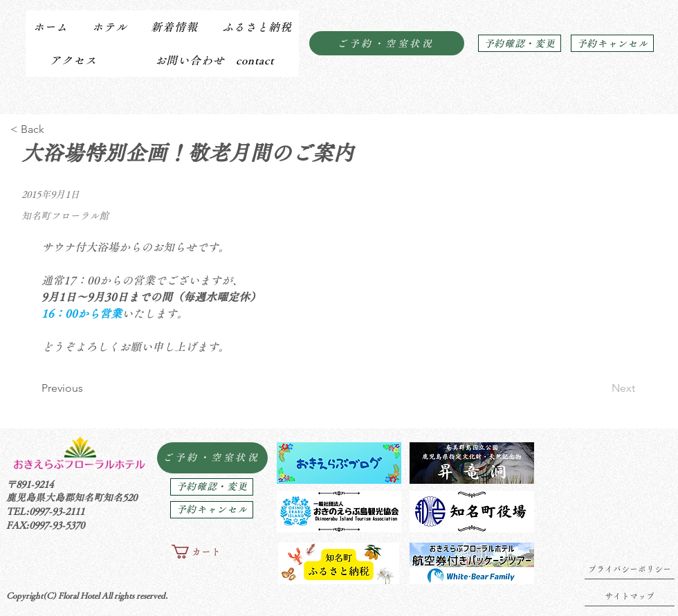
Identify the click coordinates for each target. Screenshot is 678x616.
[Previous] (87, 388)
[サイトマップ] (630, 596)
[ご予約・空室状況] (387, 43)
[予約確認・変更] (520, 43)
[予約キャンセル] (612, 43)
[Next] (601, 388)
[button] (109, 27)
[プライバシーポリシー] (630, 569)
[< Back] (56, 129)
